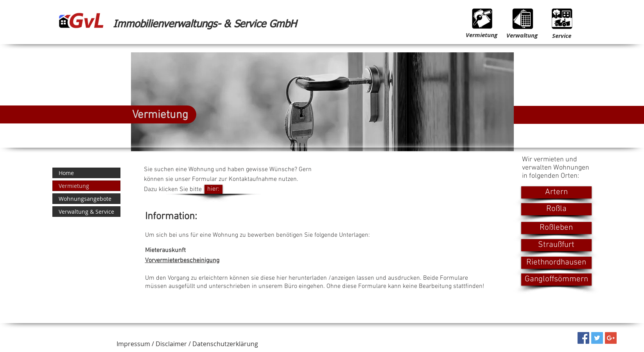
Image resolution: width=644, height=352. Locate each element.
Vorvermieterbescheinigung (182, 261)
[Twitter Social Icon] (597, 338)
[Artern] (556, 192)
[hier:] (213, 189)
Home (66, 173)
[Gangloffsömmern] (556, 280)
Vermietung (74, 186)
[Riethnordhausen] (556, 263)
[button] (187, 344)
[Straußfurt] (556, 245)
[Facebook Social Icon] (583, 338)
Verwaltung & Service (86, 212)
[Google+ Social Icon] (611, 338)
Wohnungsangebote (85, 199)
